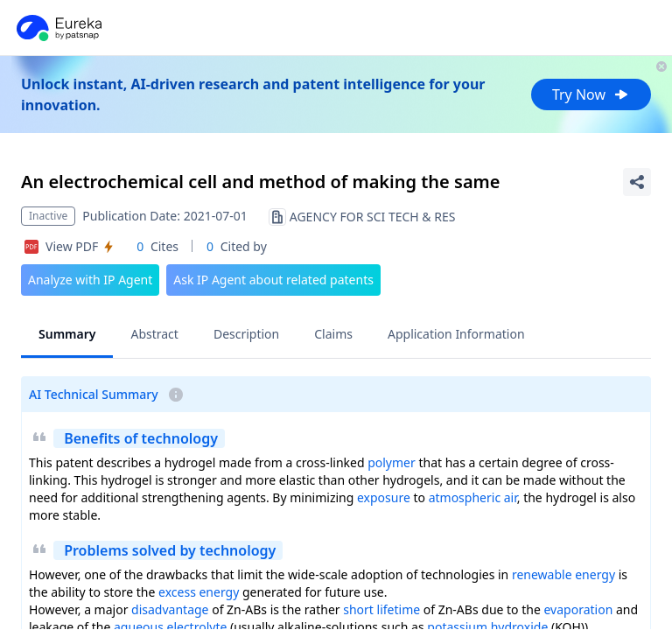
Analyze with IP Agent (90, 280)
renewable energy (563, 574)
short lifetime (381, 609)
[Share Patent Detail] (637, 182)
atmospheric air (473, 497)
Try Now (591, 94)
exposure (384, 497)
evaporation (578, 609)
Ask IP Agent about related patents (273, 280)
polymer (392, 462)
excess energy (199, 592)
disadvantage (170, 609)
